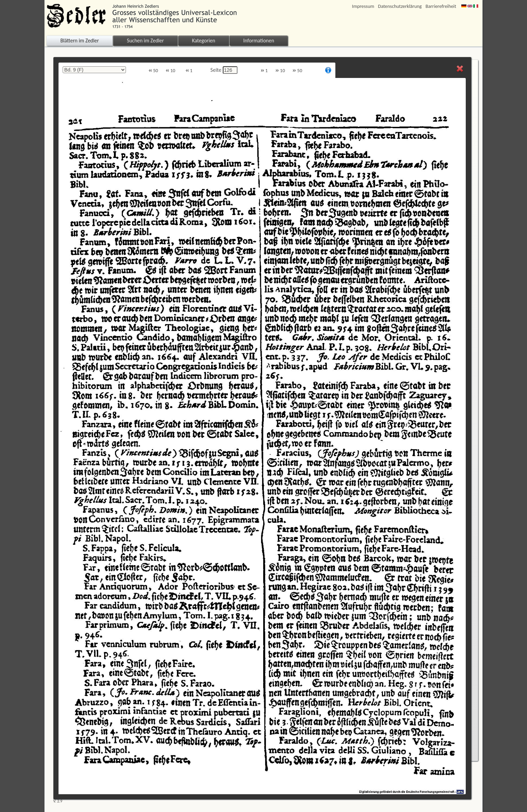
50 (153, 71)
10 (170, 71)
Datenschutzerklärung (400, 6)
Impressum (363, 6)
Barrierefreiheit (441, 6)
